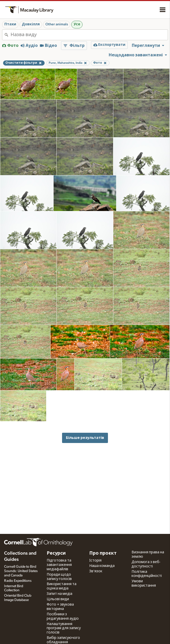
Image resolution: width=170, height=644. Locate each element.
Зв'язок (96, 571)
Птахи (10, 24)
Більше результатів (85, 438)
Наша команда (102, 566)
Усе (77, 24)
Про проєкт (103, 553)
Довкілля (31, 24)
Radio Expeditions (18, 581)
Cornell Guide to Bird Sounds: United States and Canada (21, 571)
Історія (95, 561)
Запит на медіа (59, 594)
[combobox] (89, 35)
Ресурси (56, 553)
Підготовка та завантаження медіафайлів (59, 565)
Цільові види (58, 599)
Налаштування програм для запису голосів (64, 628)
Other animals (57, 24)
